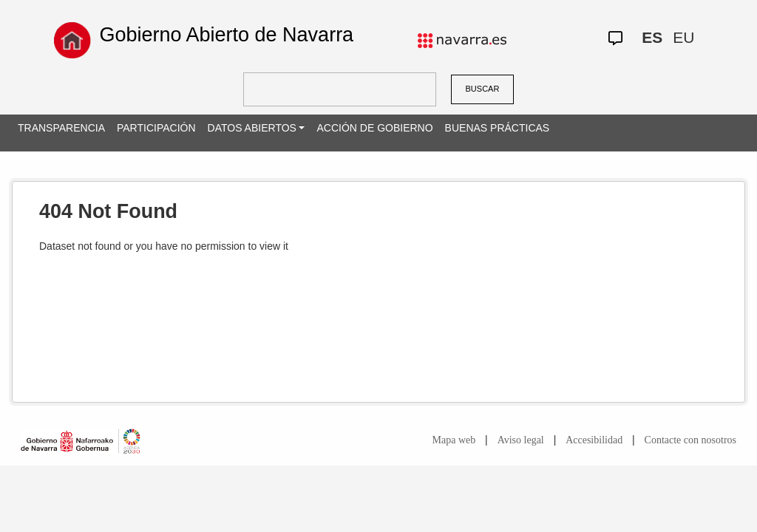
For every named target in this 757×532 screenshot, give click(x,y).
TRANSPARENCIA (61, 128)
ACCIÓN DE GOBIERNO (374, 128)
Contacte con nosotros (690, 440)
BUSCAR (483, 89)
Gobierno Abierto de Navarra (226, 35)
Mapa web (454, 440)
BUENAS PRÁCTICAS (498, 128)
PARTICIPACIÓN (156, 128)
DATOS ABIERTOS (252, 128)
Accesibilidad (594, 440)
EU (683, 37)
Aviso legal (521, 440)
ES (652, 37)
